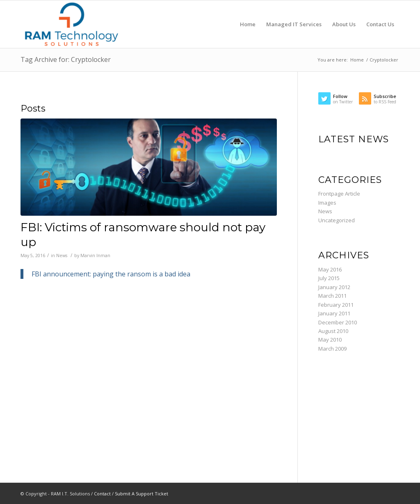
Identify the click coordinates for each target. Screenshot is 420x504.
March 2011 (332, 296)
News (62, 255)
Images (327, 203)
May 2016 (330, 269)
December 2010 (338, 322)
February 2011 (336, 305)
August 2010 (333, 331)
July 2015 (329, 278)
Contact (102, 494)
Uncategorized (337, 220)
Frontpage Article (339, 194)
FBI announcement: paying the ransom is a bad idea (111, 274)
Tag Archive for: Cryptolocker (66, 59)
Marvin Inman (95, 255)
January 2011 (334, 313)
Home (357, 60)
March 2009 (332, 349)
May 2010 (330, 340)
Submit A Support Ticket (142, 494)
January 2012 (334, 287)
